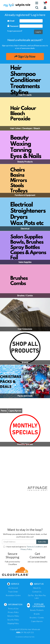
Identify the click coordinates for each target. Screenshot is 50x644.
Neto (33, 637)
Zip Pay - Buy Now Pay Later (37, 597)
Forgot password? (15, 31)
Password (13, 26)
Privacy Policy (26, 549)
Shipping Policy (13, 623)
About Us (37, 588)
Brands (37, 614)
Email (11, 21)
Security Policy (13, 620)
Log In (38, 32)
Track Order (13, 592)
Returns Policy (13, 616)
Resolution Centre (13, 595)
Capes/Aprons (37, 621)
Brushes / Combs (37, 618)
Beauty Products (37, 610)
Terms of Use (13, 608)
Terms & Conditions (35, 547)
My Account (13, 588)
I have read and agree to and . (25, 548)
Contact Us (37, 592)
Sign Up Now (25, 56)
